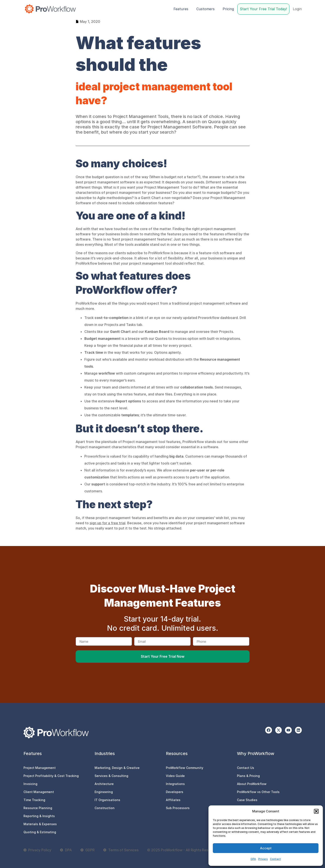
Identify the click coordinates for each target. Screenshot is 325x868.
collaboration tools (197, 387)
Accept (266, 848)
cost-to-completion (112, 318)
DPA (253, 859)
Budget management (102, 339)
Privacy (263, 859)
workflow (107, 373)
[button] (316, 811)
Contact (275, 859)
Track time (94, 352)
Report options (128, 401)
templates (130, 415)
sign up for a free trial (107, 523)
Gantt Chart (120, 332)
